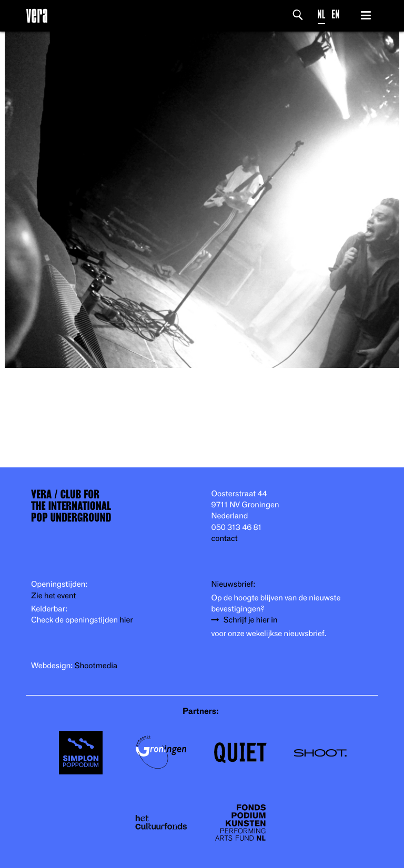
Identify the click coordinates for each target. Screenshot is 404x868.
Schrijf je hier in (251, 620)
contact (225, 539)
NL (322, 14)
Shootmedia (96, 666)
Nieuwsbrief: (234, 584)
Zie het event (53, 596)
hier (126, 620)
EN (335, 14)
